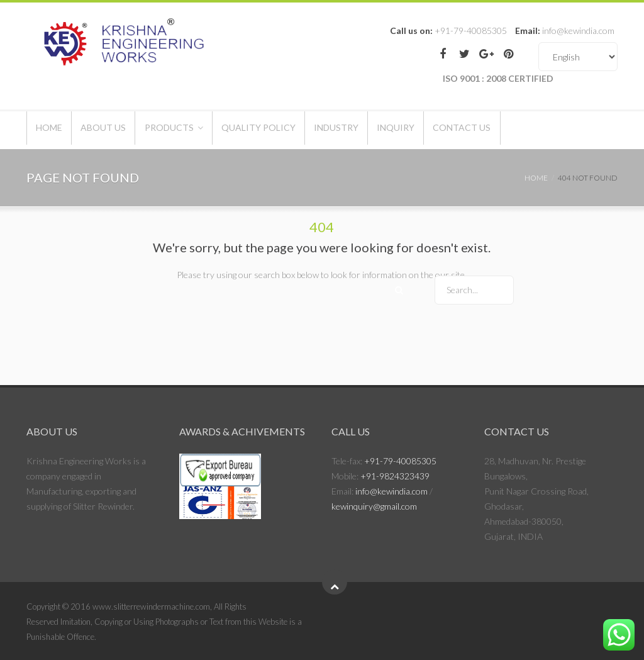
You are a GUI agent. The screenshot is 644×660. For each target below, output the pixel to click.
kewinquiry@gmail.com (374, 506)
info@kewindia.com (391, 491)
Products (197, 130)
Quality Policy (297, 130)
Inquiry (457, 130)
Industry (386, 130)
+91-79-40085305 (400, 461)
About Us (120, 130)
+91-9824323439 (395, 476)
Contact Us (535, 130)
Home (55, 130)
